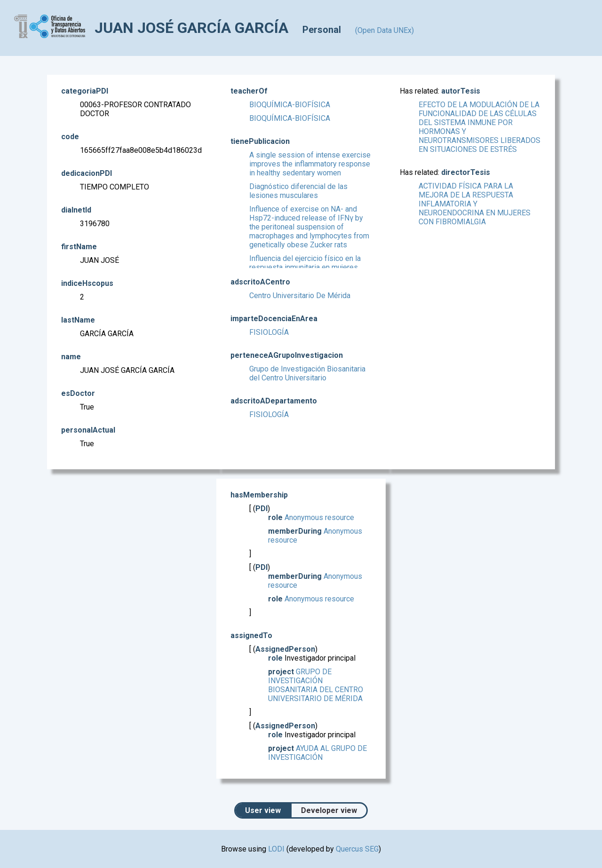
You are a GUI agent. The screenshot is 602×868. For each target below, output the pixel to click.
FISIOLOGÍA (269, 332)
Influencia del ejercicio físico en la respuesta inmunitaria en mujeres (305, 263)
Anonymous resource (319, 517)
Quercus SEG (357, 849)
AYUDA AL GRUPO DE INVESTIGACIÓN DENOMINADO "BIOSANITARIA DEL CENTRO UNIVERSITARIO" (319, 762)
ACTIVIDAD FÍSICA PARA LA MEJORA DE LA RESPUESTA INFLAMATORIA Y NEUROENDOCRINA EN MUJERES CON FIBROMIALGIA (475, 204)
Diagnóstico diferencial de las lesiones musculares (298, 191)
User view (263, 810)
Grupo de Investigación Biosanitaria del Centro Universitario (307, 373)
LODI (276, 849)
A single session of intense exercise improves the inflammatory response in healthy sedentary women (310, 164)
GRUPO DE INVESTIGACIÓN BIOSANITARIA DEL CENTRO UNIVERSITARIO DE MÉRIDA (316, 685)
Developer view (329, 810)
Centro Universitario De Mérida (300, 296)
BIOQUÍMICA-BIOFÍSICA (290, 105)
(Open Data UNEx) (384, 30)
